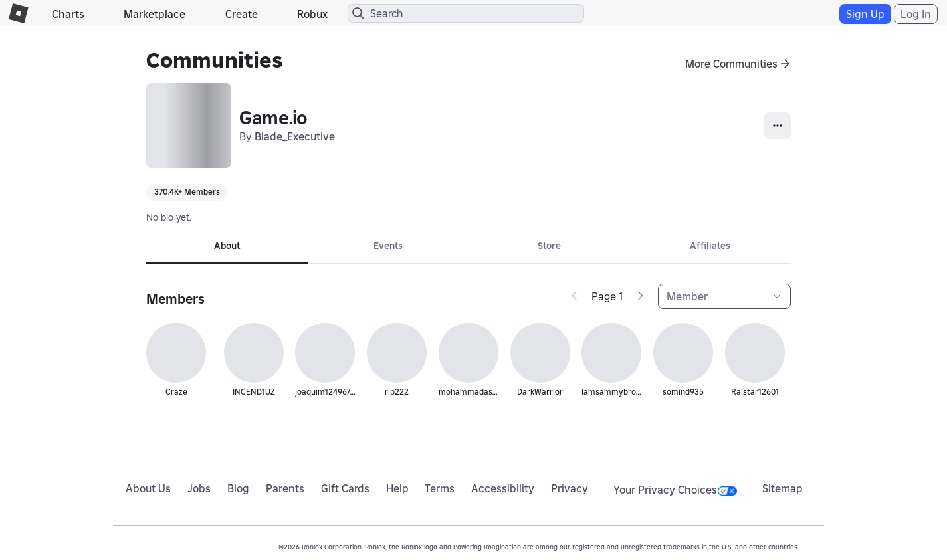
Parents (285, 488)
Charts (68, 14)
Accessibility (503, 488)
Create (242, 14)
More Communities (731, 64)
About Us (148, 488)
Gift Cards (345, 488)
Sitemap (783, 488)
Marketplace (155, 14)
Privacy (570, 488)
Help (397, 488)
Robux (312, 14)
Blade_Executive (295, 136)
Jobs (199, 488)
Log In (916, 14)
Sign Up (865, 14)
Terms (440, 488)
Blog (238, 488)
